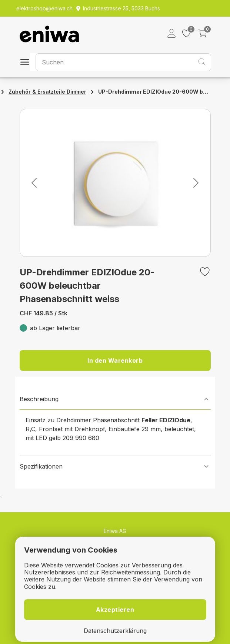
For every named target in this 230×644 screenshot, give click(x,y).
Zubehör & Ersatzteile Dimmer (47, 92)
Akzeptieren (115, 610)
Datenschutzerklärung (115, 631)
